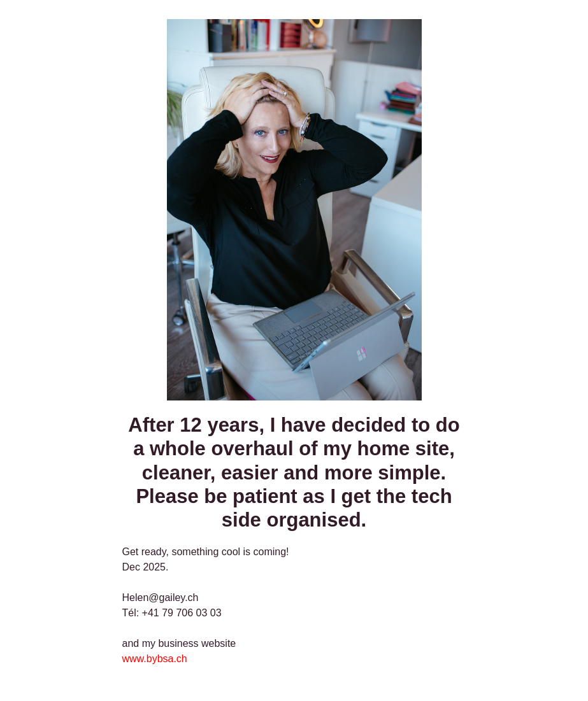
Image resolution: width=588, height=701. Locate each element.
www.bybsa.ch (155, 659)
